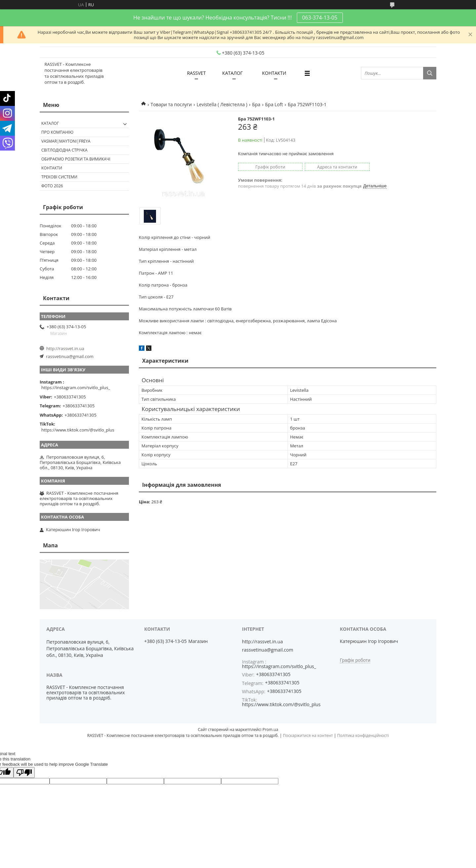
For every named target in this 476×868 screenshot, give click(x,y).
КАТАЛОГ (232, 73)
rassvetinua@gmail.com (70, 356)
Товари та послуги (171, 104)
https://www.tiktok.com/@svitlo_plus (78, 430)
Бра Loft (274, 104)
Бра (256, 104)
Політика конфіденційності (363, 735)
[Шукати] (430, 73)
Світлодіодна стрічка (64, 150)
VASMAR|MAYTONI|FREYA (66, 141)
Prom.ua (270, 730)
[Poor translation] (24, 773)
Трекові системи (59, 177)
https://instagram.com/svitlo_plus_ (76, 388)
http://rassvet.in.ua (65, 348)
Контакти (52, 168)
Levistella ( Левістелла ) (222, 104)
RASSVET (197, 73)
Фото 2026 (52, 186)
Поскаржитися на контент (308, 735)
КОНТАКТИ (274, 73)
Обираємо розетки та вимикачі (76, 159)
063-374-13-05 (320, 18)
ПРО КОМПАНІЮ (57, 132)
